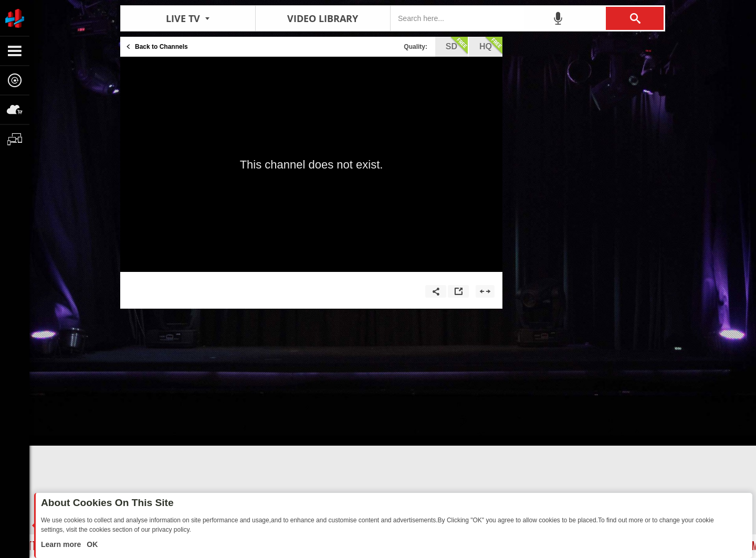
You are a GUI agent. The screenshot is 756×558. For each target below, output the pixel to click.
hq (491, 46)
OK (91, 544)
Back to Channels (161, 47)
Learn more (62, 544)
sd (457, 46)
